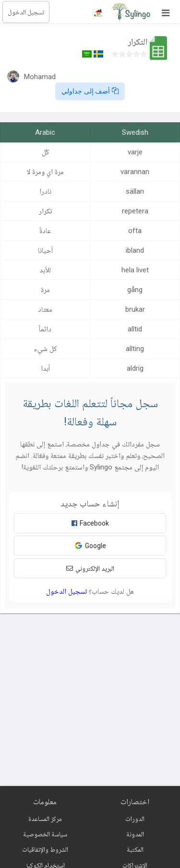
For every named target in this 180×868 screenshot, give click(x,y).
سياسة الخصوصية (45, 834)
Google (90, 545)
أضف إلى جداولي (90, 91)
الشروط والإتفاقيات (45, 849)
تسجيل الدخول (26, 12)
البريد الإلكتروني (90, 568)
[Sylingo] (131, 12)
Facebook (90, 523)
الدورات (135, 819)
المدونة (135, 834)
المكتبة (135, 849)
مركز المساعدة (45, 819)
